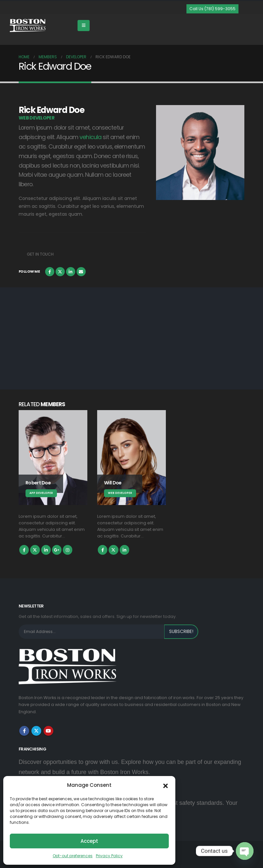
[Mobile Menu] (84, 26)
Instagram (68, 550)
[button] (166, 785)
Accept (89, 841)
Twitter (60, 272)
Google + (57, 550)
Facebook (50, 272)
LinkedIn (71, 272)
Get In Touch (40, 254)
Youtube (48, 731)
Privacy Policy (109, 856)
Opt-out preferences (73, 856)
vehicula (90, 137)
